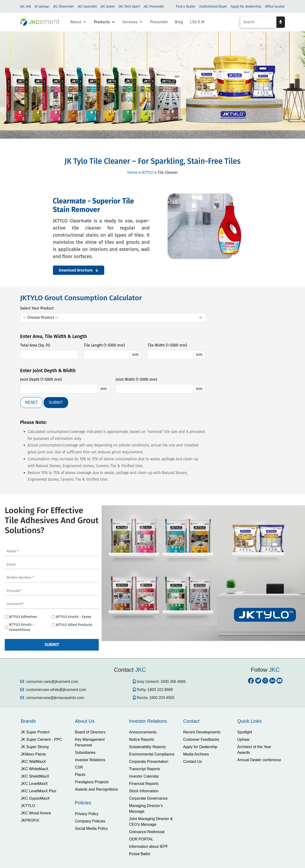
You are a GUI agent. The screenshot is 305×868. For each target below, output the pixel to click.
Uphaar (244, 739)
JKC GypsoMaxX (35, 798)
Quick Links (250, 721)
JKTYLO (147, 172)
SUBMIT (56, 402)
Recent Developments (202, 732)
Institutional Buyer (213, 7)
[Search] (258, 22)
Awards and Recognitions (96, 789)
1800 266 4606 (173, 682)
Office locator (275, 7)
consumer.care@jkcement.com (49, 682)
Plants (80, 775)
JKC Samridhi (87, 7)
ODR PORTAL (141, 839)
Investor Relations (90, 760)
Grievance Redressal (147, 832)
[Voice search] (281, 22)
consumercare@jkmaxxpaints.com (52, 698)
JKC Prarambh (154, 7)
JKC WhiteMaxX (35, 769)
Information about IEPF (149, 847)
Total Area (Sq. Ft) (35, 345)
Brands (28, 721)
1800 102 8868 (160, 690)
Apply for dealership (246, 7)
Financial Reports (144, 784)
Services (133, 22)
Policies (83, 803)
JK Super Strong (35, 747)
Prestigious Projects (92, 782)
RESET (31, 402)
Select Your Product (37, 308)
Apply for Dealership (200, 747)
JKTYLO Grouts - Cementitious (21, 627)
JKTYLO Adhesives (23, 617)
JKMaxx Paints (33, 754)
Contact (191, 721)
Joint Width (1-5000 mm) (136, 379)
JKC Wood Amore (36, 813)
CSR (79, 767)
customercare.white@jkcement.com (53, 690)
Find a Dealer (186, 7)
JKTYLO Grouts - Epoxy (73, 617)
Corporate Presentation (149, 762)
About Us (85, 721)
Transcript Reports (145, 769)
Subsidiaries (85, 753)
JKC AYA (26, 7)
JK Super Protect (35, 732)
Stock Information (144, 791)
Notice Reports (142, 739)
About (78, 22)
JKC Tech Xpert (129, 7)
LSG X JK (197, 22)
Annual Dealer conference (259, 760)
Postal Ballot (140, 854)
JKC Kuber (108, 7)
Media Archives (196, 754)
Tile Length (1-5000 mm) (104, 345)
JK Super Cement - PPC (41, 739)
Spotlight (245, 732)
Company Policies (90, 821)
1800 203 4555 (162, 698)
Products (105, 22)
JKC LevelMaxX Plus (39, 791)
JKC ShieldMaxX (35, 776)
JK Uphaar (42, 7)
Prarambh (159, 22)
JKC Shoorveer (63, 7)
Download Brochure (79, 270)
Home (132, 172)
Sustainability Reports (148, 747)
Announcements (143, 732)
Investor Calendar (144, 776)
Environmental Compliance (152, 754)
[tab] (44, 721)
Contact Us (193, 762)
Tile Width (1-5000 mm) (167, 345)
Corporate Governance (148, 798)
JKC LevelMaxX (34, 784)
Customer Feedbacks (201, 739)
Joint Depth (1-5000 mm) (41, 379)
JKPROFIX (30, 820)
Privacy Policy (87, 814)
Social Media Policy (91, 828)
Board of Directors (90, 732)
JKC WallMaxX (33, 762)
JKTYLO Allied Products (74, 625)
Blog (179, 22)
